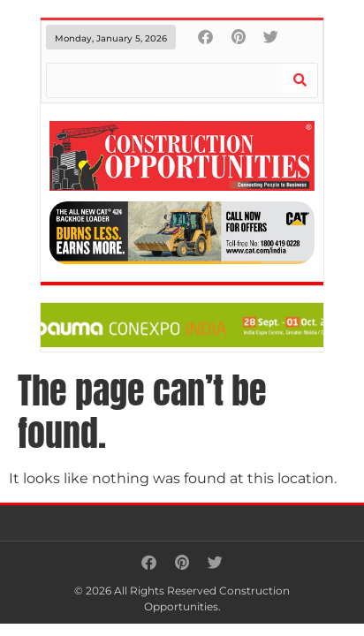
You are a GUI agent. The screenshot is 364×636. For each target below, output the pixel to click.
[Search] (300, 80)
